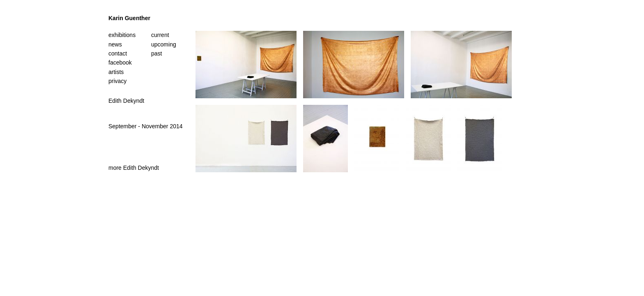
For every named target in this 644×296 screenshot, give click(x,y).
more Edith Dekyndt (134, 168)
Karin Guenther (129, 18)
